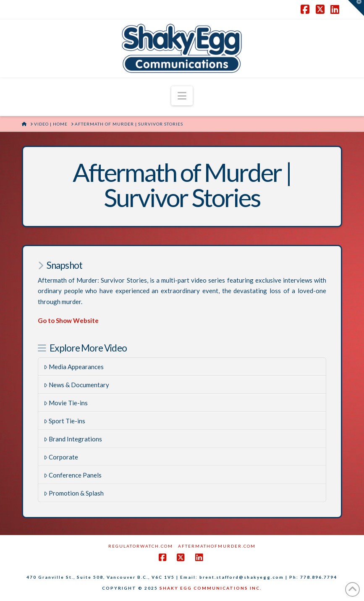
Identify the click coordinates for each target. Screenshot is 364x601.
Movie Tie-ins (66, 403)
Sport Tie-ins (65, 421)
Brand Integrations (73, 439)
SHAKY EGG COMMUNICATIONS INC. (211, 588)
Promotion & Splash (74, 493)
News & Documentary (77, 385)
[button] (182, 96)
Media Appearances (74, 367)
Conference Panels (73, 475)
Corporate (61, 457)
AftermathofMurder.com (217, 546)
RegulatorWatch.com (141, 546)
